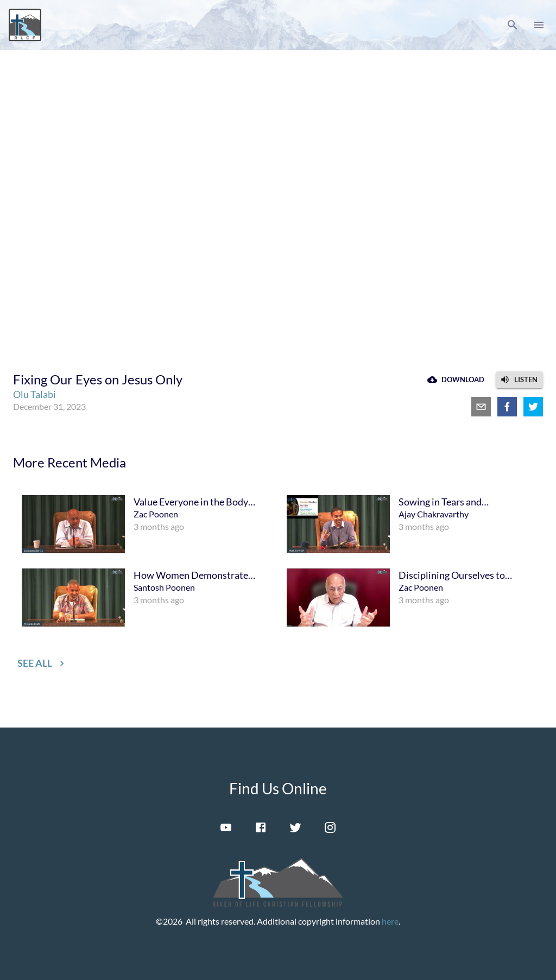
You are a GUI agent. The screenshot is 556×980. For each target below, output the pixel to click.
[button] (513, 25)
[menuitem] (146, 524)
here (390, 921)
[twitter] (533, 407)
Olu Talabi (34, 394)
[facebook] (507, 407)
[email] (481, 407)
